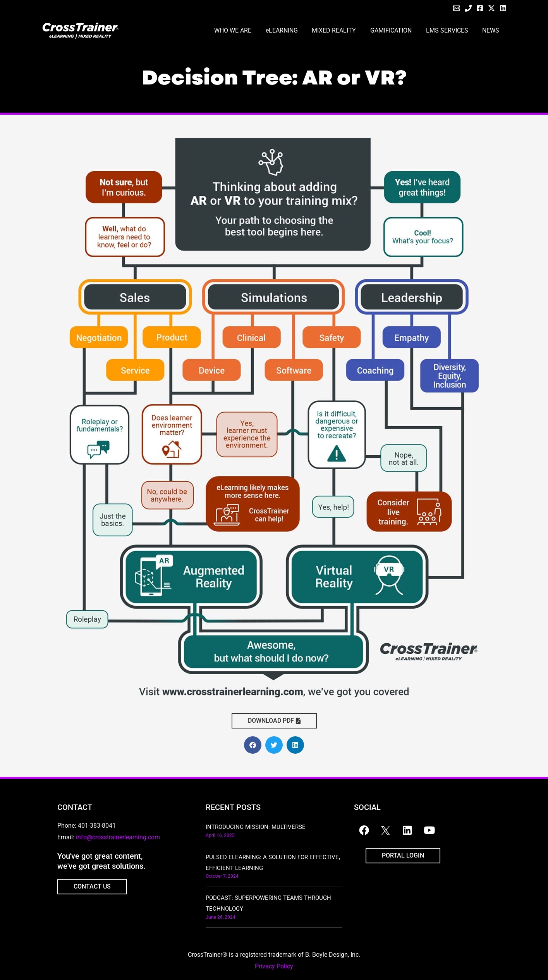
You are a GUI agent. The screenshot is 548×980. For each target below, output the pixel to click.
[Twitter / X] (491, 8)
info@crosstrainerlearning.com (118, 837)
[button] (253, 745)
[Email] (457, 8)
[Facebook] (480, 8)
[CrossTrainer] (81, 30)
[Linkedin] (503, 8)
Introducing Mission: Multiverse (256, 827)
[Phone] (468, 8)
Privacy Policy (274, 966)
